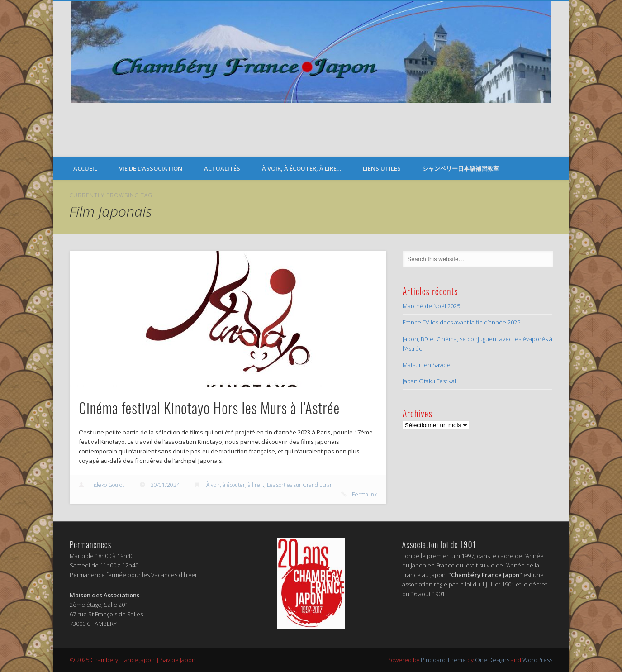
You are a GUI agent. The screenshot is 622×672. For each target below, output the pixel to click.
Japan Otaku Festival (429, 381)
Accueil (85, 168)
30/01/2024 (165, 485)
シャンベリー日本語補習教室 (461, 168)
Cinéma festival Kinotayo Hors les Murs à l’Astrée (209, 407)
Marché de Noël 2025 (431, 306)
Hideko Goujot (107, 485)
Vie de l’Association (151, 168)
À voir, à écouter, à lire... (235, 485)
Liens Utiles (382, 168)
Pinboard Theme (443, 660)
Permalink (364, 494)
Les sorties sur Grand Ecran (300, 485)
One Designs (492, 660)
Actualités (222, 168)
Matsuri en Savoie (427, 365)
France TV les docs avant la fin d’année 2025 (461, 322)
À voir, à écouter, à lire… (302, 168)
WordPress (537, 660)
